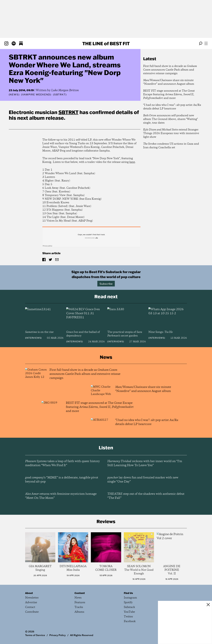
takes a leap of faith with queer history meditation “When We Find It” (62, 463)
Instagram (130, 598)
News (14, 95)
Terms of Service (35, 635)
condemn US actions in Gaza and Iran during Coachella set (171, 146)
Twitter (128, 617)
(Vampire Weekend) (36, 95)
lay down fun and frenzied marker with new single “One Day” (143, 480)
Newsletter (32, 598)
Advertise (31, 603)
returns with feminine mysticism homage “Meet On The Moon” (61, 496)
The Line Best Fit (106, 43)
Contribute (32, 612)
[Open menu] (206, 43)
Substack (129, 607)
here (132, 162)
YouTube (129, 612)
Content (80, 593)
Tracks (79, 607)
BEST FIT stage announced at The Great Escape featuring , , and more (169, 95)
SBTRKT (68, 112)
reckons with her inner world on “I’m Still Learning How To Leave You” (145, 463)
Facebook (130, 621)
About (29, 593)
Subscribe (106, 284)
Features (80, 603)
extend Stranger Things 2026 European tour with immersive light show (171, 133)
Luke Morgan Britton (65, 90)
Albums (79, 612)
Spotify (128, 603)
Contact (30, 607)
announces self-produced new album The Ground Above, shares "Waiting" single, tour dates (170, 119)
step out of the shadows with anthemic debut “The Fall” (146, 496)
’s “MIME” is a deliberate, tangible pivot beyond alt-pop (62, 480)
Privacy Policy (58, 635)
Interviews (33, 338)
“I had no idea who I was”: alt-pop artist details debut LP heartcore (172, 107)
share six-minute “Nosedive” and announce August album (169, 82)
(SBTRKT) (60, 95)
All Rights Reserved (82, 635)
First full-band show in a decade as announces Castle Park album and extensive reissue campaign (170, 70)
